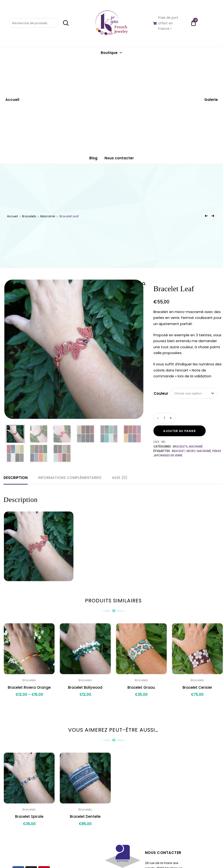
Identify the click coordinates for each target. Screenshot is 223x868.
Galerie (211, 100)
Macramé (48, 216)
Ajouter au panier (180, 431)
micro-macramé (199, 451)
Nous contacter (119, 158)
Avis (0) (120, 478)
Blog (93, 158)
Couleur (161, 393)
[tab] (16, 478)
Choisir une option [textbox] (188, 393)
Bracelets (29, 216)
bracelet (178, 451)
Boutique (112, 53)
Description (16, 478)
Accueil (12, 100)
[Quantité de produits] (164, 418)
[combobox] (194, 393)
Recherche (64, 23)
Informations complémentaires (70, 478)
